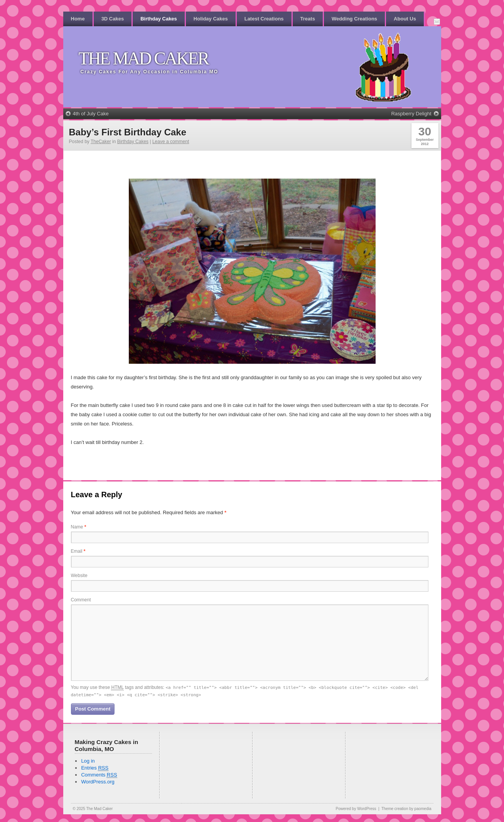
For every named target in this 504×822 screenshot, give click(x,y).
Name (79, 527)
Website (79, 576)
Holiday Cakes (211, 19)
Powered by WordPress (356, 809)
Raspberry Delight (411, 114)
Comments (99, 775)
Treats (308, 19)
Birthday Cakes (159, 19)
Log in (88, 761)
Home (78, 19)
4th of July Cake (91, 114)
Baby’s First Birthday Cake (128, 132)
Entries (95, 768)
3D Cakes (113, 19)
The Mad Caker (144, 58)
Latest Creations (264, 19)
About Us (405, 19)
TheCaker (101, 142)
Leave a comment (171, 142)
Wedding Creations (354, 19)
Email (78, 551)
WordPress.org (98, 782)
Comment (81, 600)
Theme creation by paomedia (406, 809)
